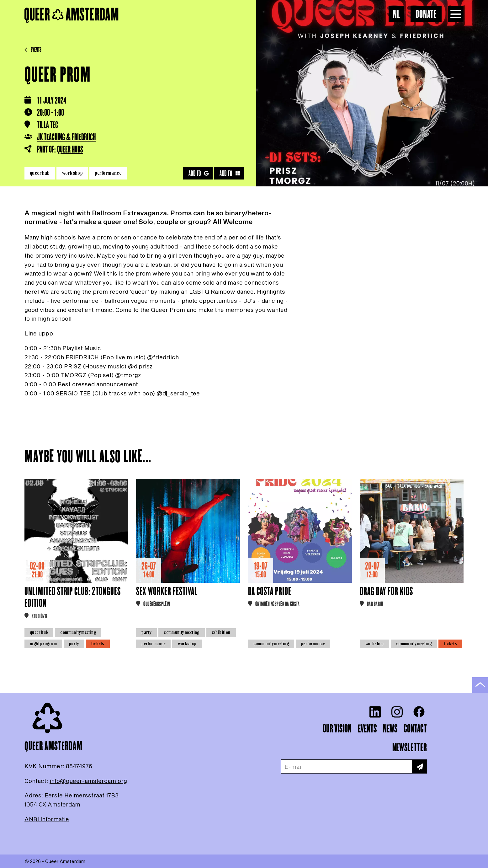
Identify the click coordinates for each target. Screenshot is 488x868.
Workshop (72, 173)
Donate (426, 15)
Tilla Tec (48, 125)
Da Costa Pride (270, 592)
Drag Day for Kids (386, 592)
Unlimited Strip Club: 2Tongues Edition (73, 598)
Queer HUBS (70, 150)
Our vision (337, 729)
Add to (199, 174)
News (390, 729)
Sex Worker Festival (167, 592)
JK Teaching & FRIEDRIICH (66, 137)
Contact (415, 729)
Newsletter (410, 748)
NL (397, 15)
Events (33, 50)
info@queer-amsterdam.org (88, 781)
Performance (108, 173)
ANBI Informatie (47, 819)
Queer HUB (40, 173)
